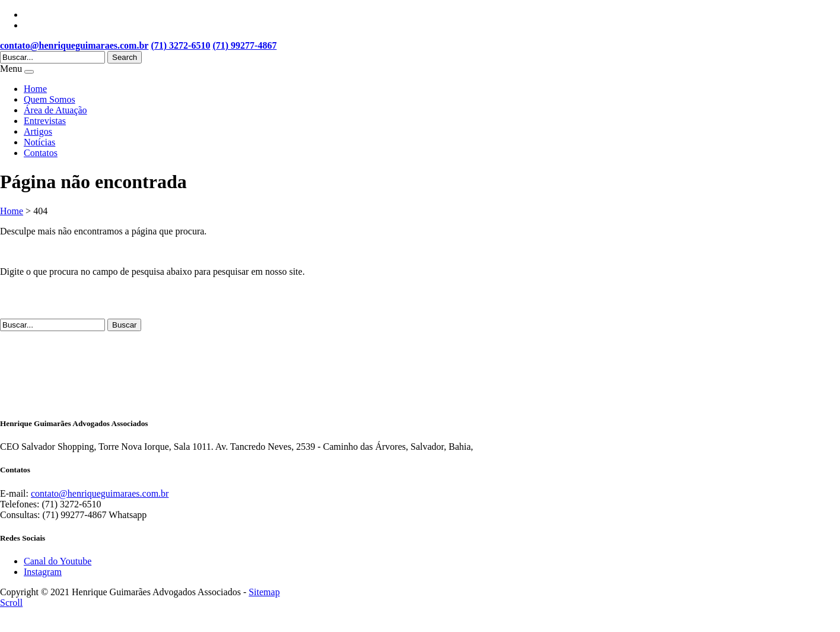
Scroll (11, 603)
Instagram (43, 572)
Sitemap (264, 592)
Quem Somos (50, 99)
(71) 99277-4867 (244, 45)
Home (35, 89)
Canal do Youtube (58, 561)
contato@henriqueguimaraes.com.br (74, 45)
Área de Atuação (55, 110)
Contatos (41, 153)
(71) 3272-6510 (180, 45)
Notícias (39, 142)
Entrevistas (45, 121)
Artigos (38, 131)
